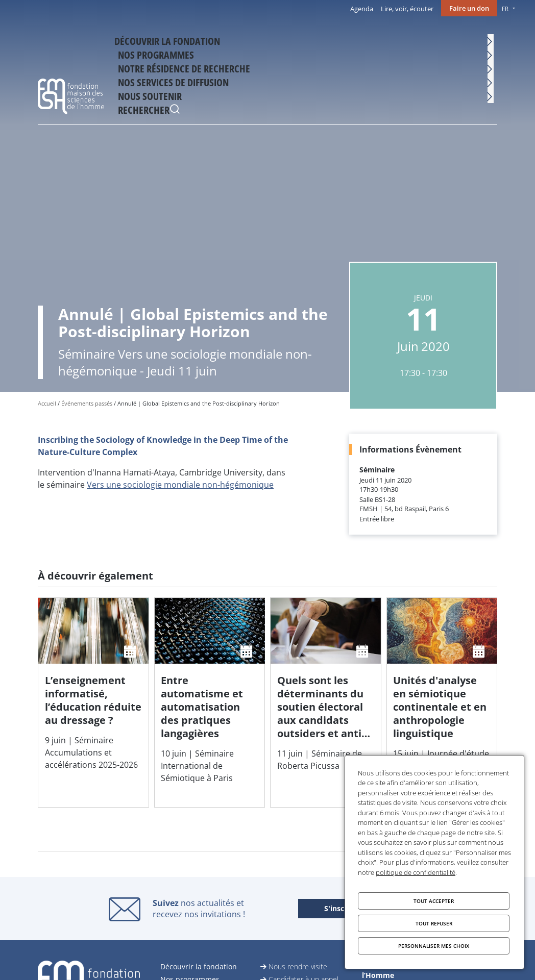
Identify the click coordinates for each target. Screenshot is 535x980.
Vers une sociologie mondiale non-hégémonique (180, 485)
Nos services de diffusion (369, 44)
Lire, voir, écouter (407, 9)
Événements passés (87, 403)
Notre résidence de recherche (279, 44)
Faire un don (469, 8)
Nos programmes (212, 44)
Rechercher (487, 45)
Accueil (47, 403)
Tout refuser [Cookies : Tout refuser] (434, 923)
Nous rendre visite (298, 966)
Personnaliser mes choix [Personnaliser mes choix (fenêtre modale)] (434, 946)
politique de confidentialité (416, 872)
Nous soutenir (441, 44)
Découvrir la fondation (134, 44)
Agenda (362, 9)
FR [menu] (505, 8)
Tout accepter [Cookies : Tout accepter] (434, 901)
